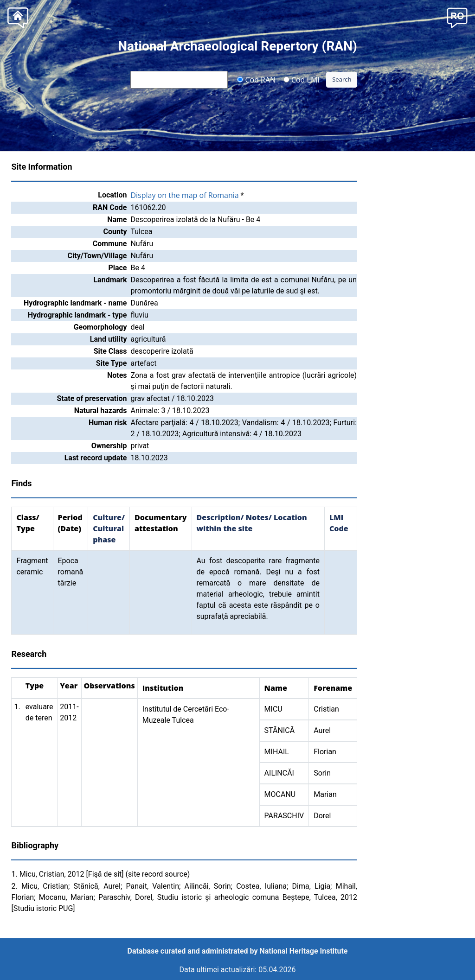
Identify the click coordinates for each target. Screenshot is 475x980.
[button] (457, 17)
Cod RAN (256, 79)
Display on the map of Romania (184, 195)
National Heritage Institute (304, 951)
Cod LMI (302, 79)
